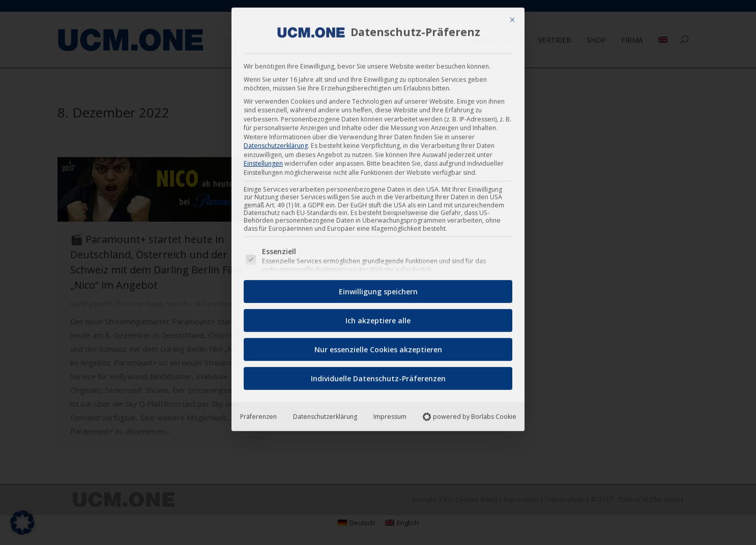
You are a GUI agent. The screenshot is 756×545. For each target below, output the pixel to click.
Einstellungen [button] (263, 160)
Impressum (390, 413)
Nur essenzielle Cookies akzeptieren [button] (378, 345)
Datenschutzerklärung (276, 142)
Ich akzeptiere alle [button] (378, 316)
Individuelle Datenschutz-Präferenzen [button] (378, 374)
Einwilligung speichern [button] (378, 287)
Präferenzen (258, 413)
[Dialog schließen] (512, 16)
